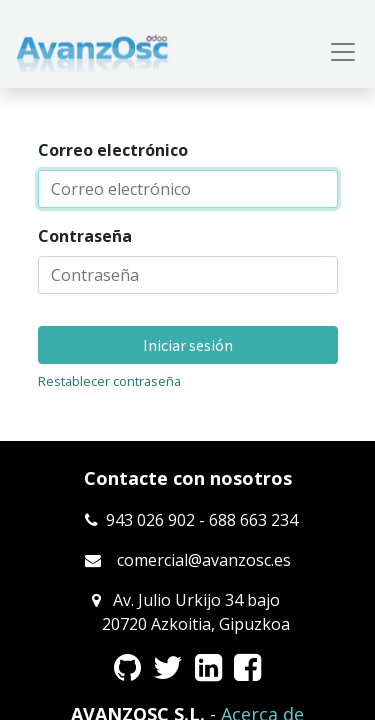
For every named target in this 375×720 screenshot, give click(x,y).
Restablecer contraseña (109, 381)
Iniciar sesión (188, 345)
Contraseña (85, 236)
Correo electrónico (113, 150)
